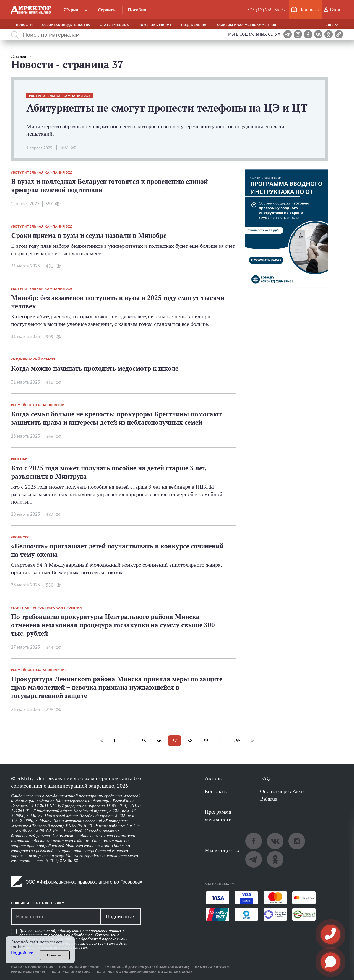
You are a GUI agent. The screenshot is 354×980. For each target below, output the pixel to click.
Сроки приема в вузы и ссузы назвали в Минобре (89, 235)
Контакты (216, 791)
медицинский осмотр (34, 359)
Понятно (55, 955)
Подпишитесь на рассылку (38, 903)
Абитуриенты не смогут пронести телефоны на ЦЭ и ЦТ (167, 108)
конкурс (21, 537)
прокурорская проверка (58, 608)
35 (144, 741)
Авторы (214, 778)
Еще (330, 25)
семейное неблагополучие (40, 405)
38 (190, 741)
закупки (21, 608)
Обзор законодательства (66, 25)
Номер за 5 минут (155, 25)
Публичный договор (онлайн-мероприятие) (147, 967)
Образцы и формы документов (247, 25)
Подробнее (22, 953)
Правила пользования (32, 967)
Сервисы (107, 10)
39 (205, 741)
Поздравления (194, 25)
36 (159, 741)
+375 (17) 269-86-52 (265, 10)
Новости (24, 25)
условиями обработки (72, 935)
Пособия (137, 10)
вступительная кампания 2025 (61, 96)
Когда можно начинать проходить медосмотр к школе (95, 368)
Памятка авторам (212, 967)
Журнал (72, 10)
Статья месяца (114, 25)
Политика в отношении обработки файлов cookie (144, 972)
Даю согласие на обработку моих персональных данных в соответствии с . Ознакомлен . (73, 939)
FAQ (265, 778)
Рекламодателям (28, 972)
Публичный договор (79, 967)
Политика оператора (70, 972)
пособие (21, 459)
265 (237, 741)
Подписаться (121, 916)
